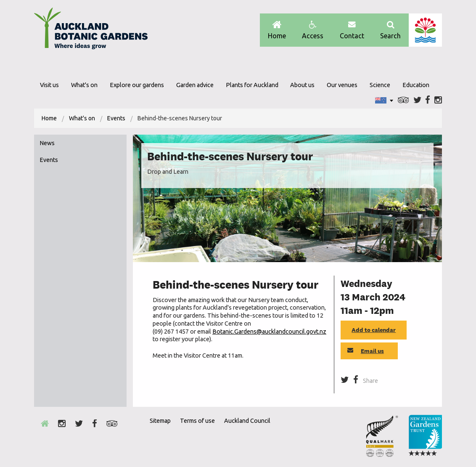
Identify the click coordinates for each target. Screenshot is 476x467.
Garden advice (195, 85)
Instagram (438, 100)
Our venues (342, 85)
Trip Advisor (403, 100)
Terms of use (197, 421)
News (47, 143)
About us (302, 85)
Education (416, 85)
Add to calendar (374, 330)
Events (116, 118)
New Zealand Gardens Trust (425, 436)
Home (277, 30)
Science (380, 85)
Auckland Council (425, 30)
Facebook (428, 100)
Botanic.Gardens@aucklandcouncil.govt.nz (269, 332)
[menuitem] (49, 118)
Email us (366, 351)
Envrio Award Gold (382, 436)
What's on (84, 85)
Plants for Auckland (252, 85)
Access (313, 30)
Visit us (49, 85)
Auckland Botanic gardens (91, 31)
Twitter (417, 100)
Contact (352, 30)
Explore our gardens (137, 85)
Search (390, 30)
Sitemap (160, 421)
